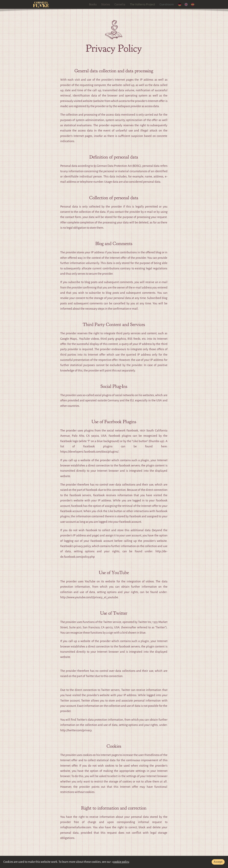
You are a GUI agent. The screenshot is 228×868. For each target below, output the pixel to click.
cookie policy (121, 862)
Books (93, 4)
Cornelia (120, 4)
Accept (218, 862)
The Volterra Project (142, 4)
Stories (106, 4)
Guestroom (167, 4)
